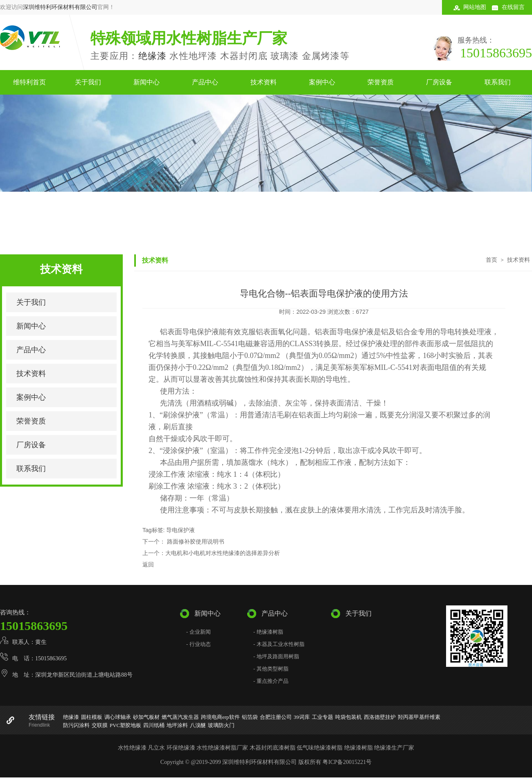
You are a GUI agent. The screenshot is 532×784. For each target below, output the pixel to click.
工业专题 (322, 717)
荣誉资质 (381, 82)
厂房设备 (439, 82)
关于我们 (88, 82)
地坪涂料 (177, 725)
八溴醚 (198, 725)
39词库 (302, 717)
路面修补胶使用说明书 (195, 542)
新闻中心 (147, 82)
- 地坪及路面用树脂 (276, 656)
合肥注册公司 (276, 717)
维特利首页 (29, 82)
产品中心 (205, 82)
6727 (362, 312)
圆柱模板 (92, 717)
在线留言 (513, 7)
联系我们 (498, 82)
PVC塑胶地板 (125, 725)
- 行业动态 (198, 644)
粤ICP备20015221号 (347, 762)
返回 (148, 564)
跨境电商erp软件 (220, 717)
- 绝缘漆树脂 (268, 632)
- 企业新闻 (198, 632)
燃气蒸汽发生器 (180, 717)
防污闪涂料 (76, 725)
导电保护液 (180, 530)
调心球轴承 (118, 717)
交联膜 (100, 725)
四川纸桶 (154, 725)
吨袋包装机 (348, 717)
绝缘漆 (153, 56)
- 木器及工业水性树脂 (279, 644)
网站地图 (475, 7)
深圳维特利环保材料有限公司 (60, 7)
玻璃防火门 (221, 725)
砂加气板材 (146, 717)
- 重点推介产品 (271, 681)
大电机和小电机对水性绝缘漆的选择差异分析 (223, 553)
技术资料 (264, 82)
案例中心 (322, 82)
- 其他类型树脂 (271, 669)
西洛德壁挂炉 (380, 717)
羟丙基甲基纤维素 (419, 717)
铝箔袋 (250, 717)
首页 (491, 260)
